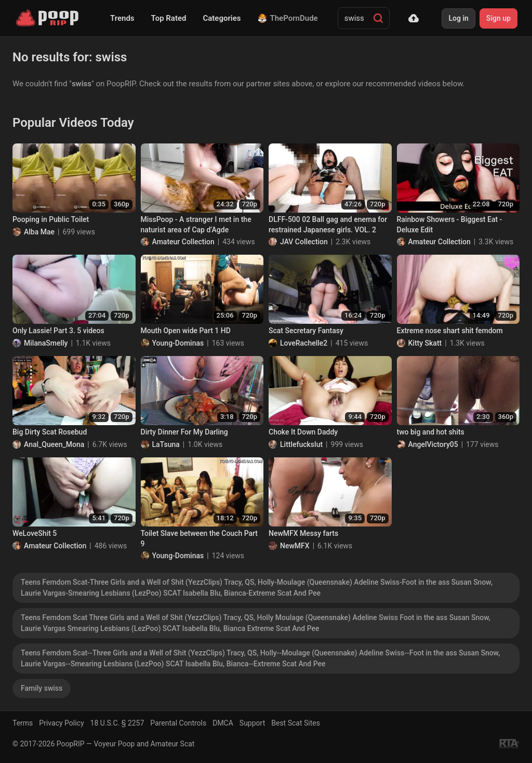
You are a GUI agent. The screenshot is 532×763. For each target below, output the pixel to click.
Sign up (498, 18)
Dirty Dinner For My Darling (184, 432)
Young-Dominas (178, 343)
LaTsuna (166, 444)
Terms (23, 723)
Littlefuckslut (301, 444)
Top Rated (169, 18)
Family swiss (42, 688)
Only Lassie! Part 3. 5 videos (58, 331)
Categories (222, 18)
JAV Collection (304, 242)
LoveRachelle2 (304, 343)
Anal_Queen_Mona (54, 444)
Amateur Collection (183, 242)
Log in (458, 18)
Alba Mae (39, 232)
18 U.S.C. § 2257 (117, 723)
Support (252, 723)
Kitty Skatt (425, 343)
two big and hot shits (431, 432)
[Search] (378, 18)
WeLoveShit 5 (35, 533)
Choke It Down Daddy (303, 432)
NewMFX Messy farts (303, 533)
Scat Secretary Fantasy (306, 331)
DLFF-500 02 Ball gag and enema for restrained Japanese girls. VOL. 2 (328, 225)
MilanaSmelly (46, 343)
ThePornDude (288, 18)
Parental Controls (178, 723)
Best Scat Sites (296, 723)
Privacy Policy (61, 723)
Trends (122, 18)
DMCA (223, 723)
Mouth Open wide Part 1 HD (186, 331)
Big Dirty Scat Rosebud (50, 432)
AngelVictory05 (433, 444)
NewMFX (295, 546)
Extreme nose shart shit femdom (450, 331)
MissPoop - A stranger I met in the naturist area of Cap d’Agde (196, 225)
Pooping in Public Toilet (51, 219)
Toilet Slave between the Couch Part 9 (199, 538)
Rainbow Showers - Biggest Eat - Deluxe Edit (450, 225)
